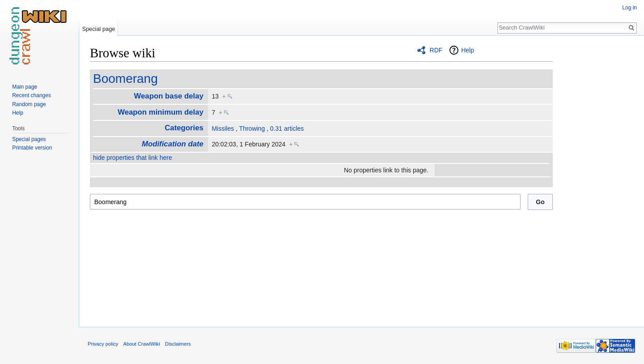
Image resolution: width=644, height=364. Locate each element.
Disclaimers (178, 344)
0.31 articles (287, 128)
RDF (436, 50)
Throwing (252, 128)
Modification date (173, 144)
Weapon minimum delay (161, 112)
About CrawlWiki (142, 344)
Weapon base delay (168, 96)
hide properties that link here (133, 158)
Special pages (29, 139)
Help (468, 50)
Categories (184, 128)
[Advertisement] (597, 179)
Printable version (32, 148)
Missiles (223, 128)
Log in (629, 8)
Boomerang (125, 79)
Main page (25, 87)
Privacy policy (103, 344)
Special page (98, 29)
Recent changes (32, 95)
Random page (29, 104)
